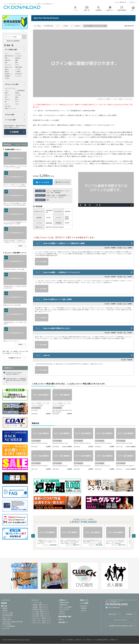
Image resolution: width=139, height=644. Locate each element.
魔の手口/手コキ (58, 191)
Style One (49, 223)
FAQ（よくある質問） (66, 607)
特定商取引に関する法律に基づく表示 (121, 626)
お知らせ (84, 611)
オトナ (17, 102)
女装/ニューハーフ (10, 108)
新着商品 (5, 608)
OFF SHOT (19, 74)
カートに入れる (44, 182)
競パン (17, 100)
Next (134, 536)
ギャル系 (18, 95)
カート (133, 10)
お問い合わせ (113, 614)
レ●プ (17, 65)
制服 (17, 97)
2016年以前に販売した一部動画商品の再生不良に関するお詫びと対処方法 (16, 380)
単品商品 (5, 611)
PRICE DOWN (7, 624)
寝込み (7, 72)
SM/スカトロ (9, 67)
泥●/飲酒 (58, 193)
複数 (17, 60)
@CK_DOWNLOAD (114, 607)
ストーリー (8, 65)
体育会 (49, 195)
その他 (7, 78)
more (20, 246)
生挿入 (7, 69)
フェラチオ (18, 56)
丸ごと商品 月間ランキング (41, 614)
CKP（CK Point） (65, 609)
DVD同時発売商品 (8, 615)
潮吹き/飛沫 (19, 67)
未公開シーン (9, 74)
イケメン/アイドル (10, 88)
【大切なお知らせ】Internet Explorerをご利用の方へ (14, 373)
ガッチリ (7, 95)
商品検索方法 (63, 605)
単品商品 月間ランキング (40, 607)
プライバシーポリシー (121, 620)
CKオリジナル (6, 617)
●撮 (6, 63)
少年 (6, 97)
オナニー (49, 191)
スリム (7, 91)
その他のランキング (14, 358)
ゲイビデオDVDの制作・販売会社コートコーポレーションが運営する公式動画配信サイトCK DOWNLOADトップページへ (22, 7)
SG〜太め (8, 106)
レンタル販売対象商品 (9, 626)
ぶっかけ (18, 69)
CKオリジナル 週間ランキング (42, 618)
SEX (52, 193)
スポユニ (61, 197)
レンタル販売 (84, 603)
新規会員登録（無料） (65, 617)
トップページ (5, 600)
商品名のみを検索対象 (13, 41)
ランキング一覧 (37, 603)
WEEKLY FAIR (7, 619)
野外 (17, 63)
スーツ (7, 104)
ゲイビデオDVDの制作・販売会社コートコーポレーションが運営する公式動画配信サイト (29, 4)
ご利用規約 (129, 614)
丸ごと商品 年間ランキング (41, 616)
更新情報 (84, 608)
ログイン (133, 2)
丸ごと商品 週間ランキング (41, 611)
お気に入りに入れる (63, 182)
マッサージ (18, 76)
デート (7, 54)
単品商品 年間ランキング (40, 609)
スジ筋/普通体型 (61, 195)
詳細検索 (15, 132)
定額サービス (84, 600)
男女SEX (18, 58)
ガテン (17, 104)
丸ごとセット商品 (8, 613)
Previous (33, 536)
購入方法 (62, 614)
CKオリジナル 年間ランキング (42, 623)
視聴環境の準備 (64, 603)
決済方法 (62, 611)
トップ (75, 10)
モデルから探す (10, 115)
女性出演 (7, 60)
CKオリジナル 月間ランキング (42, 620)
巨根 (53, 195)
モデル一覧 (6, 628)
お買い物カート (63, 622)
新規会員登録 (122, 10)
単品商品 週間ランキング (40, 605)
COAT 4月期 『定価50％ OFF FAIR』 (13, 622)
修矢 (48, 200)
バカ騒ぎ (18, 72)
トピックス (83, 606)
